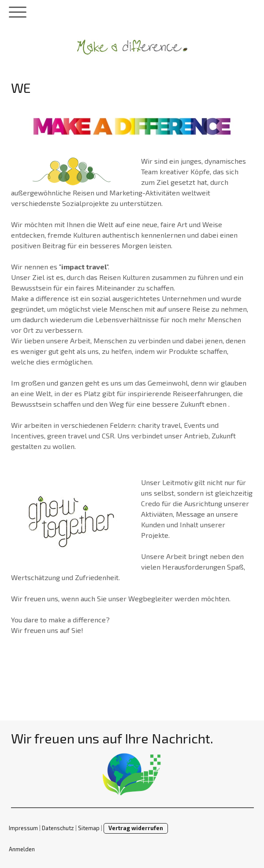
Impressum (23, 828)
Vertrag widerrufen (136, 828)
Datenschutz (58, 828)
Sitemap (89, 828)
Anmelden (22, 849)
